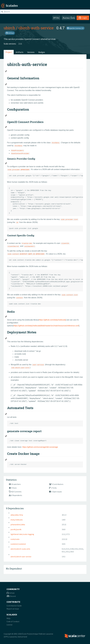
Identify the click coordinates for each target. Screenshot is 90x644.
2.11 (20, 44)
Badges (42, 52)
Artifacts (20, 52)
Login (83, 18)
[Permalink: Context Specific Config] (6, 240)
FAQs (9, 618)
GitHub (10, 33)
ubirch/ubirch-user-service (21, 557)
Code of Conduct (13, 621)
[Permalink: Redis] (6, 317)
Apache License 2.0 (75, 28)
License (9, 625)
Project (9, 52)
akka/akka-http (17, 515)
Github (11, 593)
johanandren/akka (18, 524)
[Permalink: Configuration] (6, 116)
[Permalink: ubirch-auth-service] (6, 72)
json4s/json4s (16, 529)
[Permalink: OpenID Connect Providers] (6, 127)
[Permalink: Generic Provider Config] (6, 164)
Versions (31, 52)
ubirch (9, 28)
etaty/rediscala (17, 520)
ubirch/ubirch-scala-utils (20, 549)
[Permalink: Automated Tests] (6, 414)
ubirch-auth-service (36, 28)
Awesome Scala (69, 18)
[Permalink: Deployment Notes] (6, 339)
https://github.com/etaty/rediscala (52, 320)
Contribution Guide (14, 606)
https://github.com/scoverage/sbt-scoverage (40, 447)
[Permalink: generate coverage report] (6, 436)
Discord (11, 596)
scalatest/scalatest (18, 544)
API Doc (56, 18)
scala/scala (15, 539)
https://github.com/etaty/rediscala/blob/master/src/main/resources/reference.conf (46, 326)
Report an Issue (13, 609)
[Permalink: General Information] (6, 85)
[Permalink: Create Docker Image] (6, 460)
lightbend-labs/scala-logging (22, 534)
